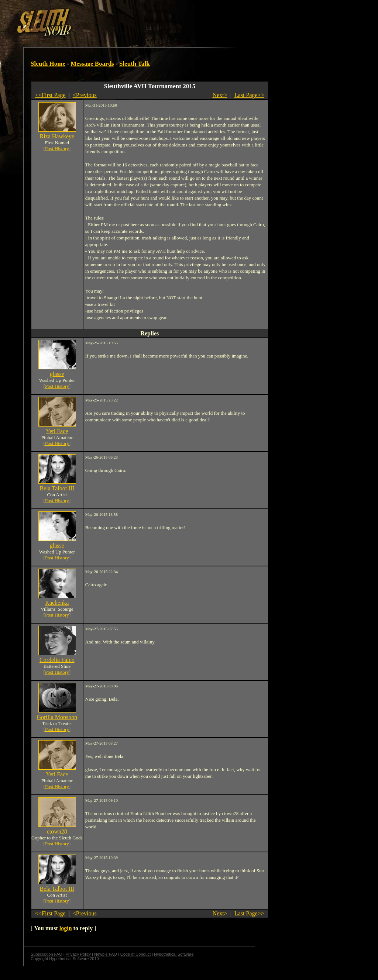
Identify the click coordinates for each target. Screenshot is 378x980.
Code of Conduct (136, 954)
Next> (220, 95)
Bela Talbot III (57, 488)
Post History (57, 149)
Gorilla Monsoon (57, 717)
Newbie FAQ (106, 954)
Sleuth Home (48, 64)
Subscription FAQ (47, 954)
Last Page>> (249, 95)
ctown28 (57, 831)
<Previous (85, 95)
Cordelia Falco (57, 660)
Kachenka (57, 603)
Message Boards (92, 64)
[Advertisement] (128, 20)
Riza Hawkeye (57, 136)
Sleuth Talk (135, 64)
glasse (57, 374)
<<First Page (50, 95)
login (66, 928)
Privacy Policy (78, 954)
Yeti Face (57, 431)
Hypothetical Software (174, 954)
